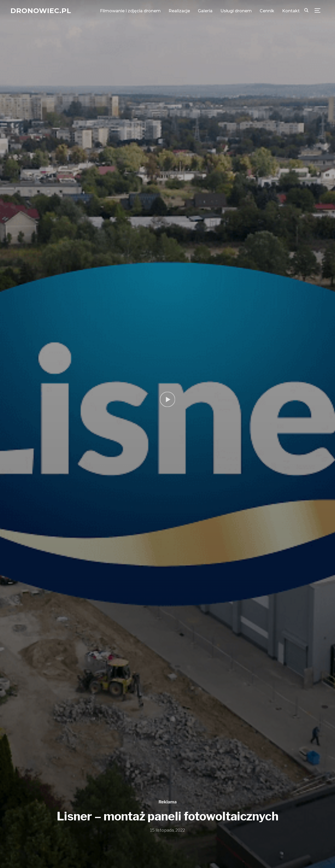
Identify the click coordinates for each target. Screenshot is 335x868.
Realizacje (179, 11)
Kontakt (291, 11)
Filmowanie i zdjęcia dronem (130, 11)
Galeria (205, 11)
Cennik (267, 11)
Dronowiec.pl (41, 11)
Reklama (168, 802)
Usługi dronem (236, 11)
